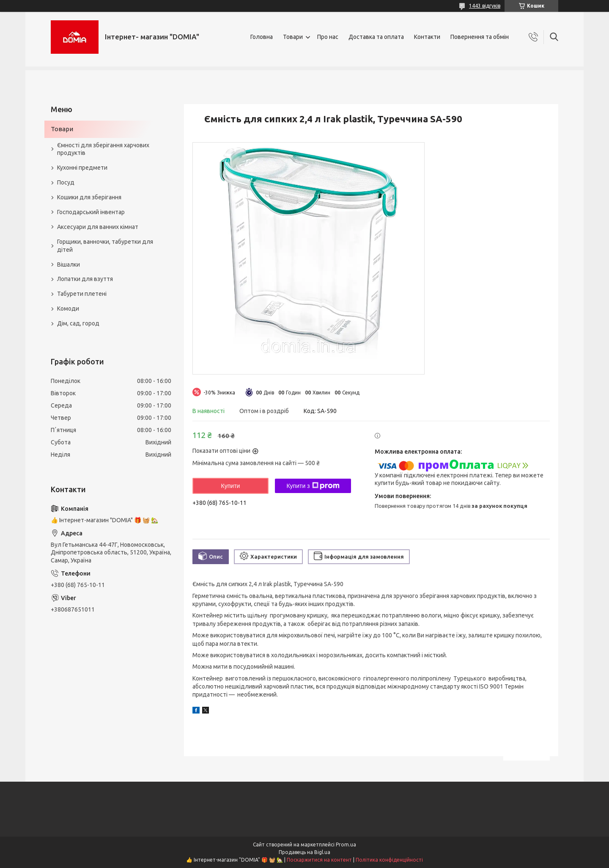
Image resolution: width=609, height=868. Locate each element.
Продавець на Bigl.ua (304, 852)
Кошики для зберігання (89, 197)
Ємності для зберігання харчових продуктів (103, 149)
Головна (262, 37)
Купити (231, 486)
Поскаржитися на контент (319, 860)
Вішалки (69, 265)
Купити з (313, 486)
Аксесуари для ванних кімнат (98, 227)
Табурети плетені (82, 294)
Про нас (328, 37)
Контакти (427, 37)
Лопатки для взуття (85, 279)
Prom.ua (346, 845)
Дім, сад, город (78, 323)
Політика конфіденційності (389, 860)
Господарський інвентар (91, 212)
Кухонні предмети (82, 168)
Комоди (68, 309)
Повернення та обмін (480, 37)
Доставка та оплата (376, 37)
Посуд (66, 182)
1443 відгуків (485, 6)
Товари (293, 37)
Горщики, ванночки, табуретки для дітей (105, 246)
